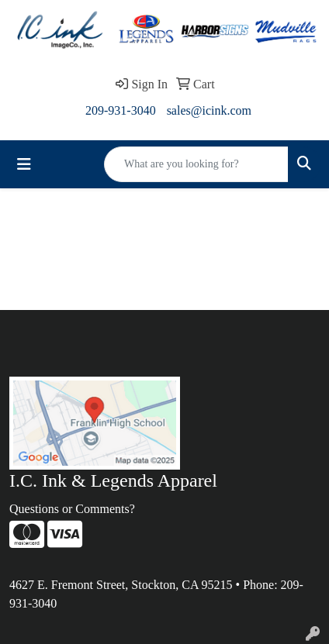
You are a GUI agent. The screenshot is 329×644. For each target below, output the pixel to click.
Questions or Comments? (72, 509)
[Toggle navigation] (24, 164)
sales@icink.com (209, 110)
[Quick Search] (196, 164)
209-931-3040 (121, 110)
